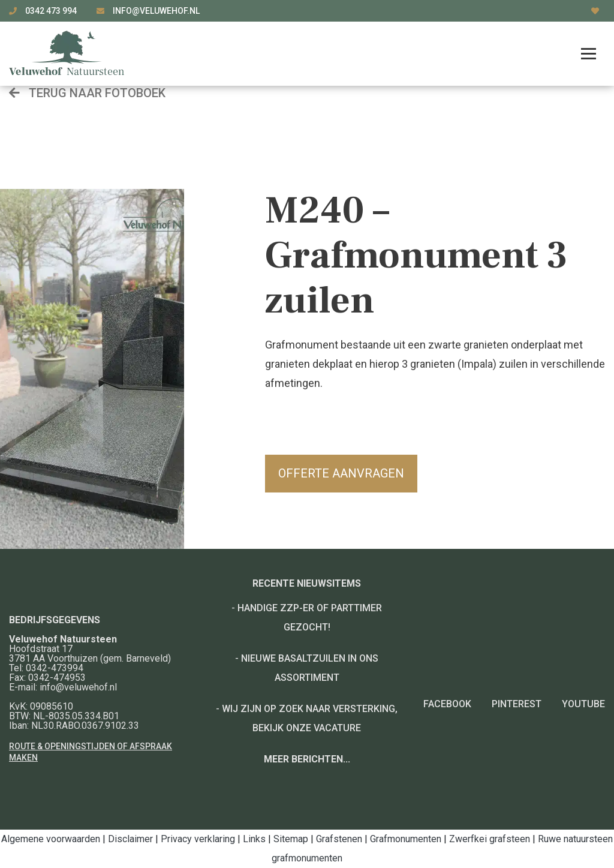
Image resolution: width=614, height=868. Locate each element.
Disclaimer (130, 839)
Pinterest (517, 704)
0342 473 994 (52, 11)
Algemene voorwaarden (51, 839)
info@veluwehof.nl (156, 11)
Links (254, 839)
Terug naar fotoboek (87, 93)
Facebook (447, 704)
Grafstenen (339, 839)
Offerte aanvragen (341, 473)
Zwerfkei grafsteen (490, 839)
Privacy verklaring (198, 839)
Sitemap (291, 839)
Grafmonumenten (406, 839)
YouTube (583, 704)
